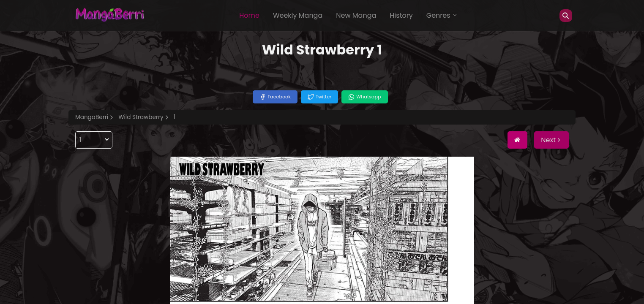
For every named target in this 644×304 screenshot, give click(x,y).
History (401, 15)
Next (551, 140)
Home (249, 15)
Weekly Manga (298, 15)
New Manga (356, 15)
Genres (442, 15)
